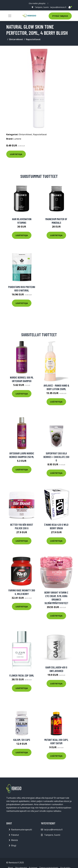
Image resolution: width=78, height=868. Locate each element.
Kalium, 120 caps (22, 740)
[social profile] (48, 3)
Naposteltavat (33, 39)
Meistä (14, 840)
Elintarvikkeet (16, 39)
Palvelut (15, 835)
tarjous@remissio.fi (58, 7)
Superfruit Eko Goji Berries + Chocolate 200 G (56, 457)
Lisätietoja (16, 154)
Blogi (14, 845)
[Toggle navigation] (10, 16)
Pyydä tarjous (60, 16)
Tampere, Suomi (42, 7)
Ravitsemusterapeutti (22, 830)
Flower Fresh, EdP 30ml (22, 675)
